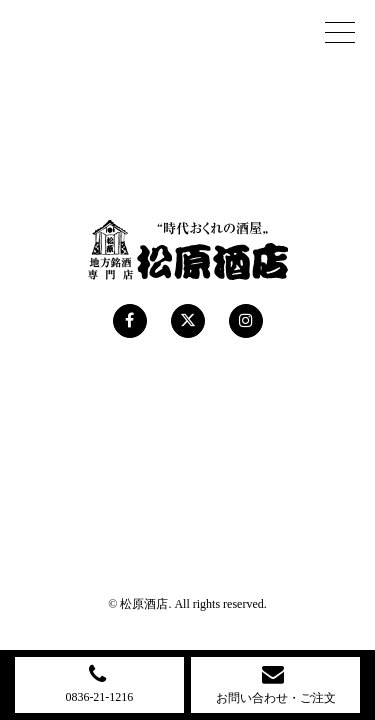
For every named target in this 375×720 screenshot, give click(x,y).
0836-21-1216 (99, 683)
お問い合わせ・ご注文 (276, 683)
